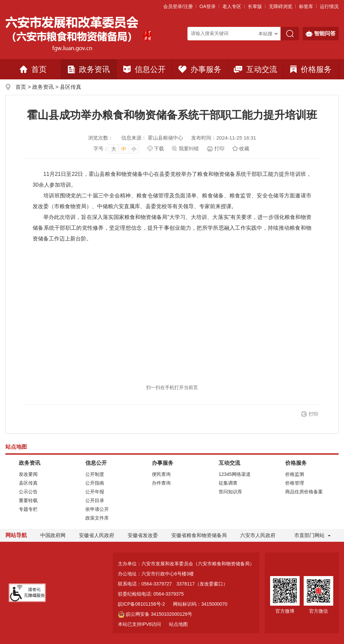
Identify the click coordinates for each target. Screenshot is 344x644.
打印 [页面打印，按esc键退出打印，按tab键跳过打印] (219, 148)
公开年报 (95, 492)
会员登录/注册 (178, 6)
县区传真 (71, 87)
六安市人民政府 (258, 535)
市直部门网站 (312, 535)
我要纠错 (189, 148)
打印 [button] (313, 414)
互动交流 (255, 69)
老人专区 (232, 6)
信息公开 (144, 69)
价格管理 (295, 483)
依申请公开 (97, 509)
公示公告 (28, 492)
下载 (159, 148)
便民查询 (161, 474)
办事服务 (200, 69)
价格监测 (295, 474)
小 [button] (134, 149)
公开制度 (95, 474)
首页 (33, 69)
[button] (255, 6)
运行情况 (329, 6)
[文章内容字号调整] (116, 149)
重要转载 (28, 500)
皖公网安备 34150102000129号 (155, 614)
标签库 (306, 6)
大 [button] (114, 149)
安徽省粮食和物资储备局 (199, 535)
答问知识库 (230, 492)
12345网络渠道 (235, 474)
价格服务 (311, 69)
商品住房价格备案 (304, 492)
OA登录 (208, 6)
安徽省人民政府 (97, 535)
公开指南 (95, 483)
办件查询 (161, 483)
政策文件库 (97, 518)
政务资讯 (89, 69)
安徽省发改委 (143, 535)
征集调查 (228, 483)
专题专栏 (28, 509)
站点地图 (178, 624)
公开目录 (95, 500)
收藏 (244, 148)
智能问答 (321, 34)
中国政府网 (53, 535)
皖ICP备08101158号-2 (141, 604)
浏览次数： (101, 138)
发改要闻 (28, 474)
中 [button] (124, 149)
